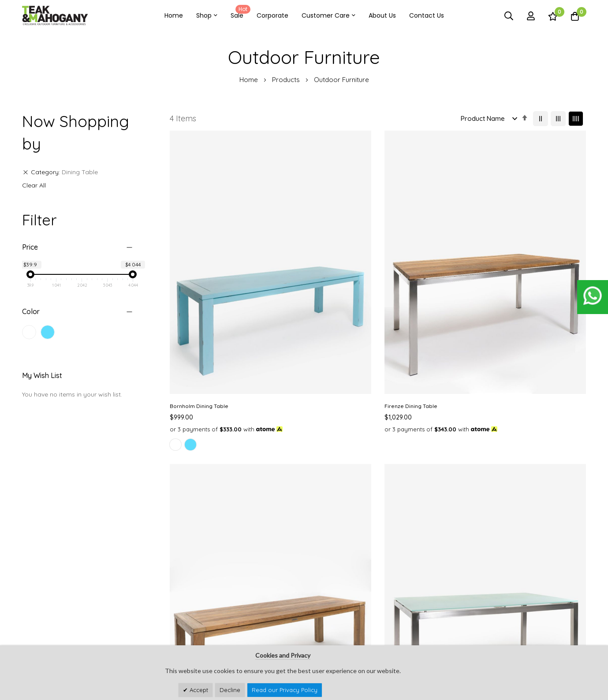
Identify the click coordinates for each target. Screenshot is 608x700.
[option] (175, 322)
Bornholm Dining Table (199, 275)
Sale (239, 12)
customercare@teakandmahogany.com (81, 629)
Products (287, 80)
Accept (198, 690)
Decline (230, 690)
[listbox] (217, 324)
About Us (382, 15)
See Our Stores (43, 612)
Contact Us (427, 15)
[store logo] (55, 16)
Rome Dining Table (516, 275)
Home (174, 15)
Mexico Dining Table (410, 275)
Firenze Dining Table (303, 275)
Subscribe (573, 626)
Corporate (272, 15)
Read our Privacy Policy (285, 690)
